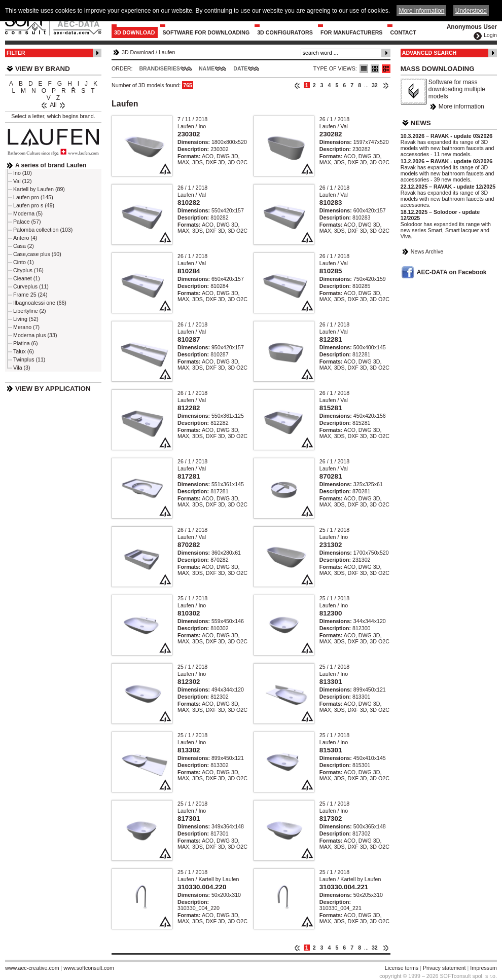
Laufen (167, 52)
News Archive (427, 251)
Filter (16, 53)
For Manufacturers (352, 32)
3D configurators (285, 32)
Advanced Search (429, 53)
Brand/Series (159, 68)
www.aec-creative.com (32, 968)
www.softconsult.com (89, 968)
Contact (403, 32)
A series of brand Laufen (51, 165)
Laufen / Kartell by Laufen (208, 879)
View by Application (53, 389)
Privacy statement (444, 968)
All (53, 105)
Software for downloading (206, 32)
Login (490, 35)
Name (207, 68)
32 (375, 85)
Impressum (483, 968)
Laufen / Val (334, 126)
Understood (471, 11)
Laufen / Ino (192, 126)
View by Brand (43, 69)
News (421, 123)
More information (461, 106)
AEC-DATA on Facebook (452, 272)
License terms (402, 968)
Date (240, 68)
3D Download (135, 32)
